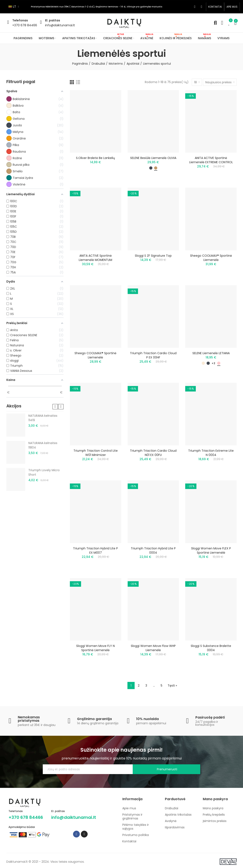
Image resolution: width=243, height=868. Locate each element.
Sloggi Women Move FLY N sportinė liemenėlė (95, 648)
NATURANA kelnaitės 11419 (43, 418)
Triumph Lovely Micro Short (44, 472)
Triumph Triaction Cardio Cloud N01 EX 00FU (153, 453)
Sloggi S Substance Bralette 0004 (211, 648)
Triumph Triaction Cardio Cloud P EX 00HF (153, 355)
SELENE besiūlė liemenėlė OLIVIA (153, 158)
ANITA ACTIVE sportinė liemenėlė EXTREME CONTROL (211, 160)
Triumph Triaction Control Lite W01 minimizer (96, 453)
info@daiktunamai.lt (60, 25)
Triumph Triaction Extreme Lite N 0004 (211, 453)
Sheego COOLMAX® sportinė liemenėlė (211, 258)
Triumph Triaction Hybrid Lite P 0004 (153, 550)
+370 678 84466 (25, 25)
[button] (215, 7)
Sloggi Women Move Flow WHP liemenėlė (153, 648)
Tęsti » (172, 685)
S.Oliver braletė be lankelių (95, 158)
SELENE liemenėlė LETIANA (211, 353)
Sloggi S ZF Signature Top (153, 256)
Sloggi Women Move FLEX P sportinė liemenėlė (211, 550)
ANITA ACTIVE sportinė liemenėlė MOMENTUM (95, 258)
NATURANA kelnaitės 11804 (43, 445)
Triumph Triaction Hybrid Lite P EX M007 (95, 550)
